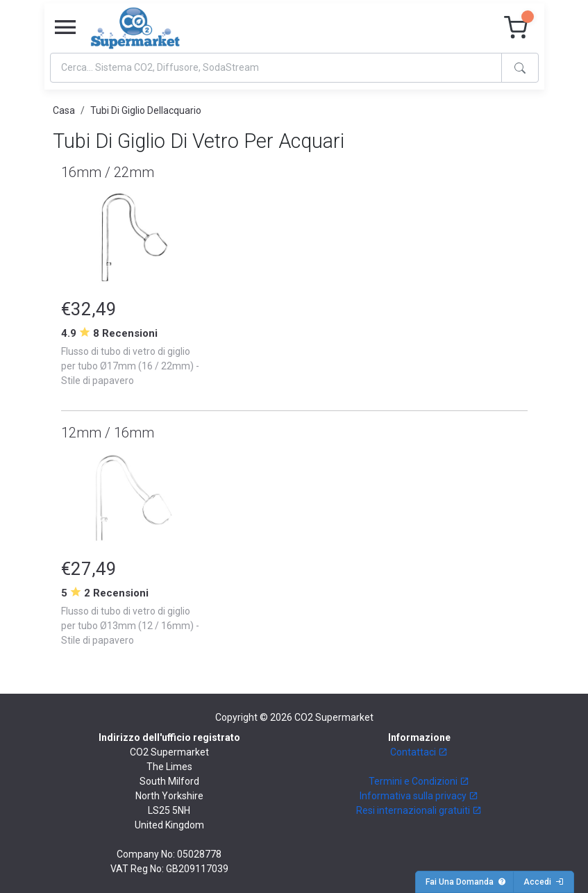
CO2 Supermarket (334, 717)
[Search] (276, 68)
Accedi (544, 882)
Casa (64, 110)
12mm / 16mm (108, 433)
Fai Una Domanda (466, 882)
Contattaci (419, 752)
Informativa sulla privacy (419, 796)
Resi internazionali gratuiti (419, 810)
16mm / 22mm (108, 172)
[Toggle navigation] (65, 28)
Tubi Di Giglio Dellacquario (146, 110)
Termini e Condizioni (419, 781)
